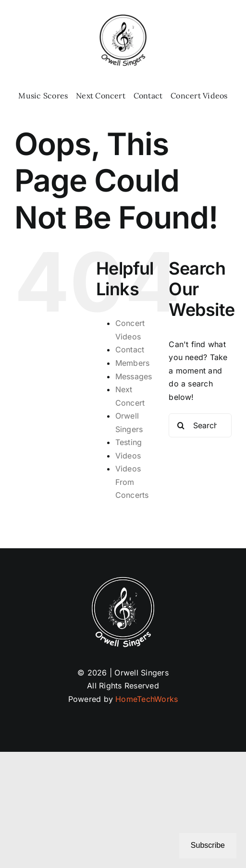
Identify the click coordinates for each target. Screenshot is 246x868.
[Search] (181, 425)
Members (133, 363)
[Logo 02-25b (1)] (123, 18)
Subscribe (208, 845)
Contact (130, 350)
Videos (128, 456)
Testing (129, 442)
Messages (134, 376)
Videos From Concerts (132, 482)
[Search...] (200, 425)
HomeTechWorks (147, 699)
